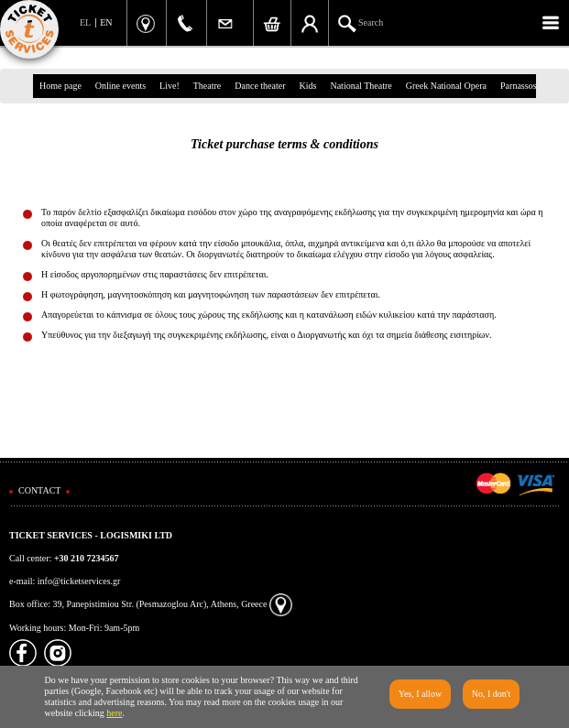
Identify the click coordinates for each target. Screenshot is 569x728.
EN (106, 22)
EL (85, 22)
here (114, 713)
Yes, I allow (421, 694)
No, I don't (492, 694)
